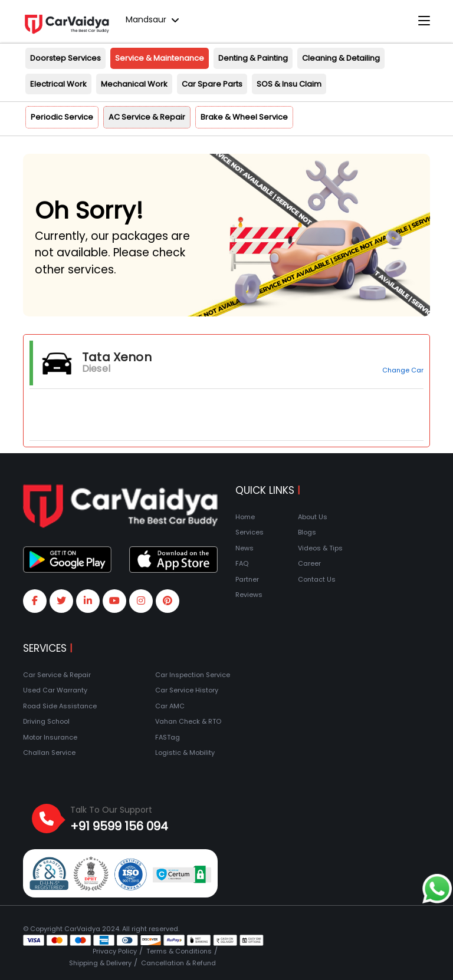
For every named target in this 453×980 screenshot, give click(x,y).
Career (309, 563)
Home (245, 517)
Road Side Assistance (60, 706)
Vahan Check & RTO (188, 721)
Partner (247, 579)
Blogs (307, 532)
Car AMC (170, 706)
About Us (313, 517)
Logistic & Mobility (185, 753)
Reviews (249, 595)
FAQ (242, 563)
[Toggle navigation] (424, 21)
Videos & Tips (320, 548)
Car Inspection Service (193, 675)
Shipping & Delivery (100, 963)
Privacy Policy (115, 951)
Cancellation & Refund (178, 963)
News (244, 548)
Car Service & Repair (57, 675)
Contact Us (317, 579)
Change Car (403, 370)
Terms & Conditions (179, 951)
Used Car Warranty (55, 690)
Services (250, 532)
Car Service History (187, 690)
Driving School (46, 721)
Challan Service (49, 753)
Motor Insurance (50, 737)
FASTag (168, 737)
